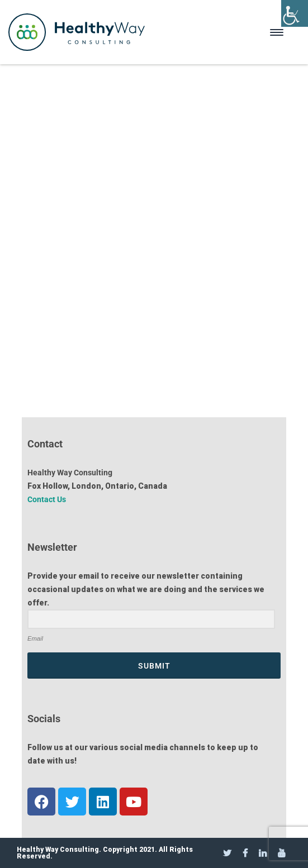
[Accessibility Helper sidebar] (295, 13)
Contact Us (47, 499)
